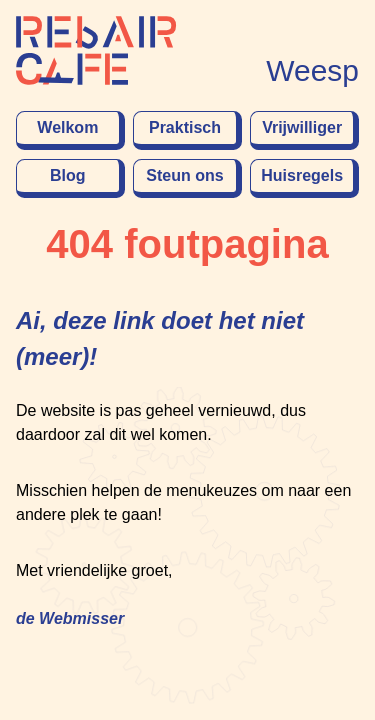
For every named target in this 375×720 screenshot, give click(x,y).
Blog (68, 175)
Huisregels (302, 175)
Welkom (67, 127)
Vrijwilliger (302, 127)
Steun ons (184, 175)
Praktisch (185, 127)
